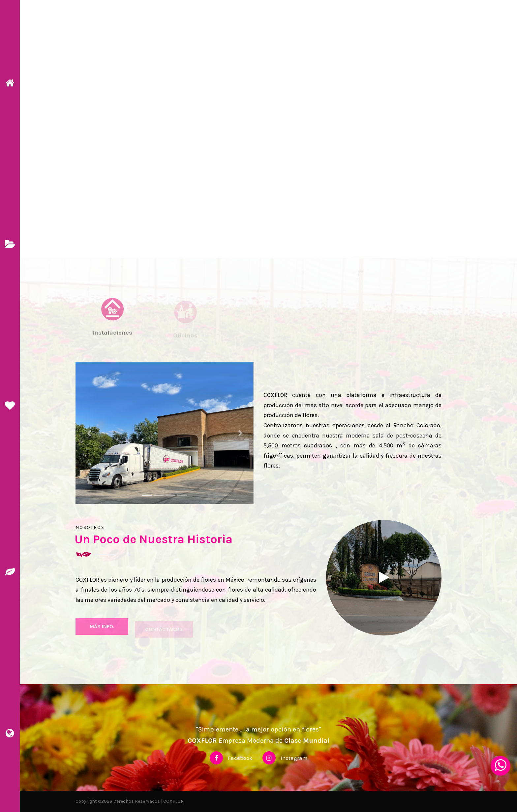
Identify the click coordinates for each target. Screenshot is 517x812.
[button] (89, 433)
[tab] (112, 326)
